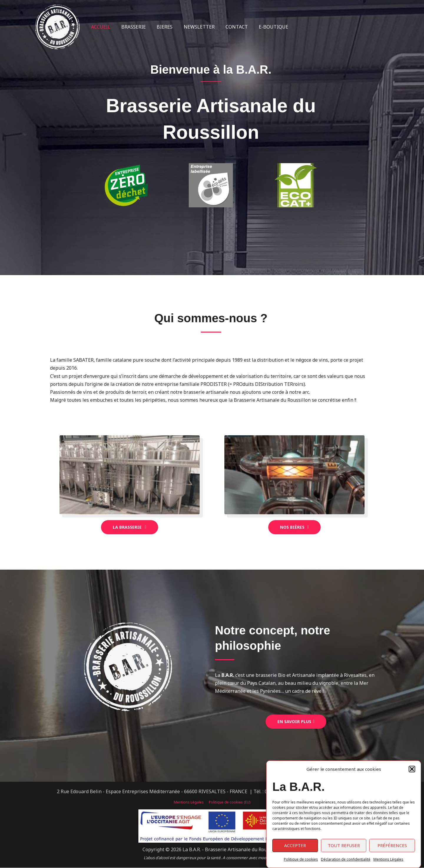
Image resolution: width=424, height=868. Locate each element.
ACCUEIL (100, 27)
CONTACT (230, 27)
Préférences (392, 845)
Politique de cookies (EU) (229, 802)
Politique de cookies (301, 859)
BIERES (161, 27)
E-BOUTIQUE (265, 27)
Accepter (295, 845)
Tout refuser (344, 845)
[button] (412, 769)
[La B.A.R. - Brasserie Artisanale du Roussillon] (57, 27)
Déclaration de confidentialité (346, 859)
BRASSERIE (131, 27)
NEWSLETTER (194, 27)
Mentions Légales (388, 859)
